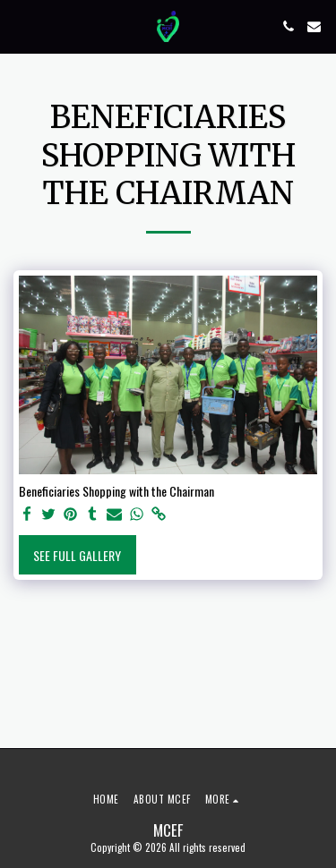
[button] (20, 26)
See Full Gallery (77, 555)
